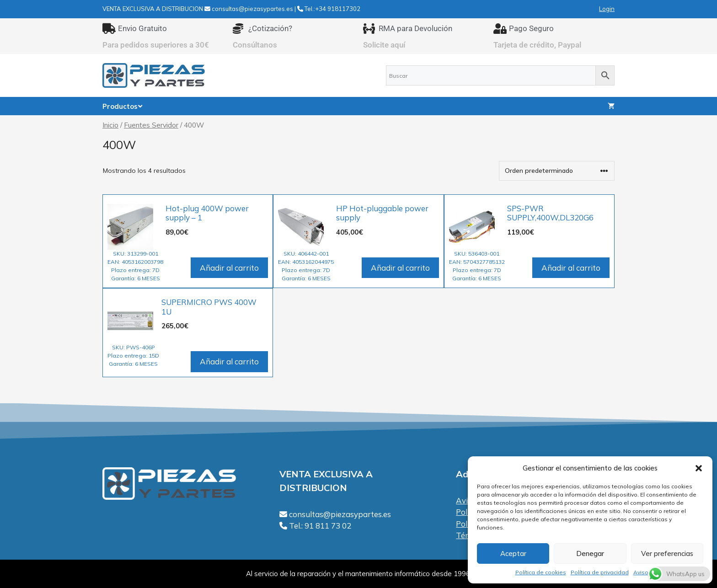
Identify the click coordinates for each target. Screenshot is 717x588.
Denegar (590, 553)
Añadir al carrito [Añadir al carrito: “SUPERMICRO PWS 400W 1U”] (229, 361)
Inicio (110, 125)
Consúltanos (255, 45)
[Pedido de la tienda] (557, 171)
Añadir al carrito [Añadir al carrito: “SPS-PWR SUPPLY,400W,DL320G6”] (571, 268)
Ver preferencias (667, 553)
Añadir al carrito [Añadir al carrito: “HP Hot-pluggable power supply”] (400, 268)
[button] (699, 468)
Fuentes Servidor (151, 125)
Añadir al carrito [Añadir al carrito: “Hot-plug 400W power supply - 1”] (229, 268)
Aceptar (513, 553)
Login (607, 9)
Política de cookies (541, 572)
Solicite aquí (384, 45)
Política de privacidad (600, 572)
